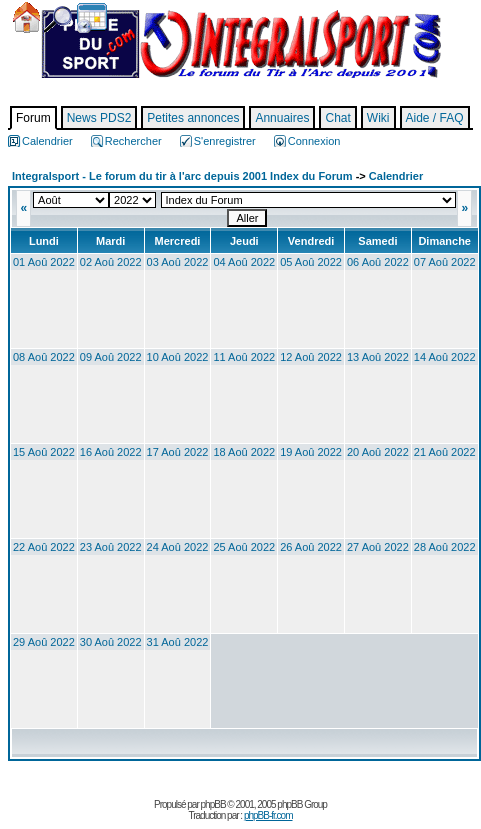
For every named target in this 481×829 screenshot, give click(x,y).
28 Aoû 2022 (445, 547)
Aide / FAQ (435, 118)
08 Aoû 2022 (44, 357)
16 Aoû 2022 (111, 452)
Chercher (58, 19)
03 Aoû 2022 (178, 262)
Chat (337, 118)
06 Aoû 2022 (378, 262)
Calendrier (92, 18)
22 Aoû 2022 (44, 547)
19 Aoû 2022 (311, 452)
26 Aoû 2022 (311, 547)
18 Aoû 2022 (244, 452)
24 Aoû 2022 (178, 547)
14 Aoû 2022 (445, 357)
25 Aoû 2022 (244, 547)
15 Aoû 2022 (44, 452)
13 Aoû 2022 (378, 357)
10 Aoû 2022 (178, 357)
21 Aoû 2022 (445, 452)
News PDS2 (99, 118)
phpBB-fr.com (268, 815)
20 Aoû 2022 (378, 452)
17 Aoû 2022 (178, 452)
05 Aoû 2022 (311, 262)
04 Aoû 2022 (244, 262)
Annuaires (282, 118)
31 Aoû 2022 (178, 642)
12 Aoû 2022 (311, 357)
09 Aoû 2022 (111, 357)
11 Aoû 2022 (244, 357)
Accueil (26, 17)
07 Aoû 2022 (445, 262)
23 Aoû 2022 (111, 547)
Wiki (378, 118)
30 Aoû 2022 (111, 642)
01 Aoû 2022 (44, 262)
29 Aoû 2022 (44, 642)
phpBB (213, 804)
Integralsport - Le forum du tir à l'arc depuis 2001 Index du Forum (182, 176)
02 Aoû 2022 (111, 262)
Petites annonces (193, 118)
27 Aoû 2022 (378, 547)
